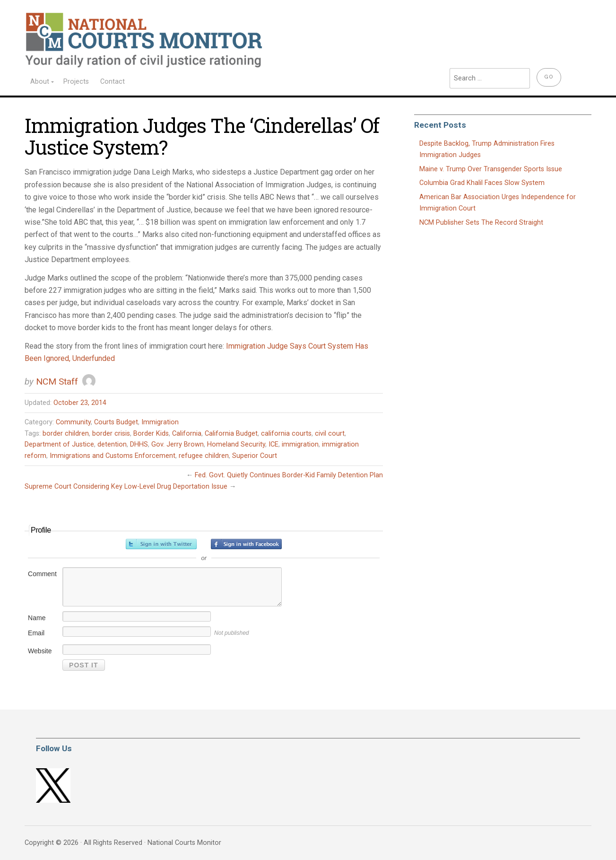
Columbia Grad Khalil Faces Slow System (482, 183)
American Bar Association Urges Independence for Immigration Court (498, 203)
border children (66, 434)
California (187, 434)
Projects (76, 82)
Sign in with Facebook (246, 544)
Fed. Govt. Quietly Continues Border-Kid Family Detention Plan (289, 475)
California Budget (231, 434)
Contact (113, 82)
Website (40, 651)
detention (112, 444)
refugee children (204, 456)
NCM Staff (57, 382)
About (40, 82)
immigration (300, 444)
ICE (273, 444)
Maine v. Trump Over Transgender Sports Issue (491, 169)
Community (73, 422)
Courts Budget (116, 422)
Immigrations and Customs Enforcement (113, 456)
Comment (42, 574)
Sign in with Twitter (161, 544)
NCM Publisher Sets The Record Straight (481, 223)
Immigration (160, 422)
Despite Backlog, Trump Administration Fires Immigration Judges (487, 149)
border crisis (111, 434)
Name (37, 618)
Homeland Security (236, 444)
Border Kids (151, 434)
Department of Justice (59, 444)
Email (36, 633)
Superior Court (255, 456)
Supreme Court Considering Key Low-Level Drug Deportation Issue (126, 487)
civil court (330, 434)
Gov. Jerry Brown (178, 444)
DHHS (139, 444)
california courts (286, 434)
